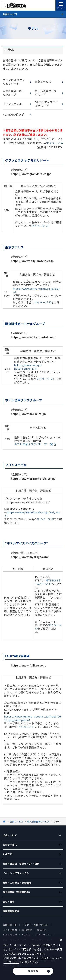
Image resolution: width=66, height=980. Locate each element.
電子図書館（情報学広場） (17, 892)
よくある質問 (10, 930)
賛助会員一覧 (10, 925)
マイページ (53, 143)
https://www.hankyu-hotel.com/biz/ (28, 367)
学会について (10, 835)
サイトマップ (10, 935)
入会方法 (7, 854)
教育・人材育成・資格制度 (17, 883)
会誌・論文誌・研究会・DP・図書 (21, 864)
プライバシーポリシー (39, 958)
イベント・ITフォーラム (16, 873)
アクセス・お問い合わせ (35, 925)
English (26, 935)
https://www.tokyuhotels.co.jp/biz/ (36, 289)
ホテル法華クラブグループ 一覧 (34, 444)
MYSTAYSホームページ (48, 582)
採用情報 (27, 930)
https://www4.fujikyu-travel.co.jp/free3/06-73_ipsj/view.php (33, 718)
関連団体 (42, 930)
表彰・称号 (9, 902)
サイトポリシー (44, 935)
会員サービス (10, 845)
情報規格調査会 (11, 911)
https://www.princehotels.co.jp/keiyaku (34, 512)
